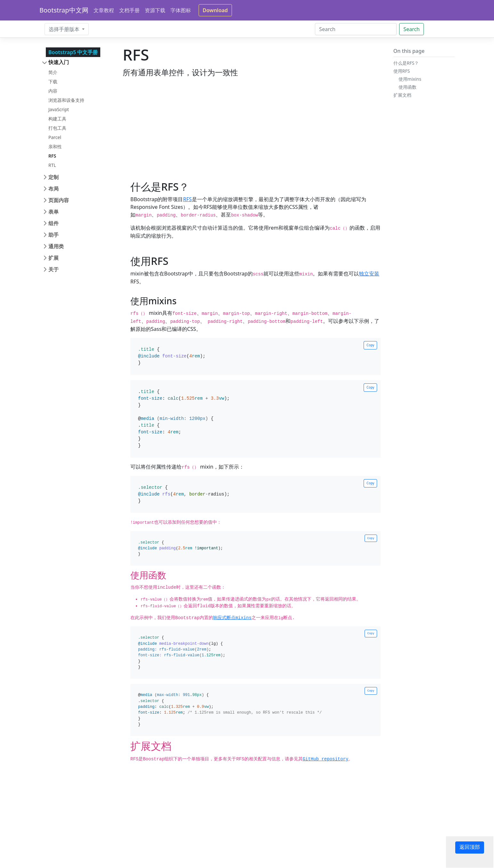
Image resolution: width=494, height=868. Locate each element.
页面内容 (59, 200)
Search (412, 29)
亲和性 (55, 147)
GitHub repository (326, 759)
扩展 (54, 258)
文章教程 (104, 10)
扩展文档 (402, 95)
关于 (54, 269)
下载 (53, 82)
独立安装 (369, 274)
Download (215, 10)
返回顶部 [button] (470, 848)
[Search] (356, 29)
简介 (53, 72)
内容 (53, 91)
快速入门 (59, 62)
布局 (54, 189)
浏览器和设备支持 (66, 100)
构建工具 (57, 119)
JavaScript (59, 109)
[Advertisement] (252, 136)
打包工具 (57, 128)
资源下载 (155, 10)
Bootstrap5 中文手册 (73, 52)
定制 (54, 177)
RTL (52, 165)
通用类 (56, 246)
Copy (370, 345)
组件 (54, 223)
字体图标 (181, 10)
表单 (54, 212)
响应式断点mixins (232, 618)
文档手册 (129, 10)
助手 (54, 235)
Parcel (55, 137)
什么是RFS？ (406, 63)
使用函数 (408, 87)
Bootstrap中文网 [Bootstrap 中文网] (64, 10)
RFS (52, 156)
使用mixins (410, 79)
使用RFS (402, 71)
